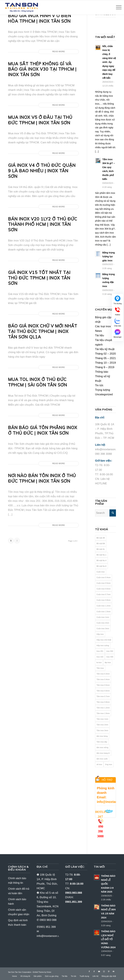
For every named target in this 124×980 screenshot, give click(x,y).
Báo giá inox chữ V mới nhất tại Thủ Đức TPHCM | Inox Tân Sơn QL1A (43, 331)
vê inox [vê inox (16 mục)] (99, 764)
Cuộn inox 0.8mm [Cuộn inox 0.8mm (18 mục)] (104, 600)
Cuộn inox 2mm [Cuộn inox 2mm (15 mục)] (103, 623)
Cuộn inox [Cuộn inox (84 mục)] (101, 572)
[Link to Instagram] (104, 971)
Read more (59, 51)
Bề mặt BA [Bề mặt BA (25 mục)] (101, 543)
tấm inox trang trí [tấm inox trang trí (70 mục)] (103, 753)
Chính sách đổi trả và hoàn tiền (19, 891)
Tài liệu (100, 335)
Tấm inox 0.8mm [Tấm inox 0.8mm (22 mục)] (103, 702)
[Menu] (117, 7)
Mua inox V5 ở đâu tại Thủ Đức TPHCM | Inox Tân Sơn (40, 120)
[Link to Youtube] (99, 971)
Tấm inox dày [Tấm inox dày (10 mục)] (102, 742)
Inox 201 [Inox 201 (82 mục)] (100, 651)
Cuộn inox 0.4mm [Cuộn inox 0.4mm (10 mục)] (104, 577)
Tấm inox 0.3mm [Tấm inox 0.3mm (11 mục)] (103, 674)
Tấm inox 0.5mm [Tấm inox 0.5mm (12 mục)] (103, 685)
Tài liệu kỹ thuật (105, 349)
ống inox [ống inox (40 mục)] (108, 764)
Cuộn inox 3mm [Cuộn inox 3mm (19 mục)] (103, 628)
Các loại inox (103, 326)
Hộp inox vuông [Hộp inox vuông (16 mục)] (103, 645)
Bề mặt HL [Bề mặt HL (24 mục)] (101, 549)
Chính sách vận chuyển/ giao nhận (19, 912)
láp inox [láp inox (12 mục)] (108, 662)
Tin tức (99, 385)
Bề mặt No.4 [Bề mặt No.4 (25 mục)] (101, 560)
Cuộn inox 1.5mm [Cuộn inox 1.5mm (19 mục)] (104, 612)
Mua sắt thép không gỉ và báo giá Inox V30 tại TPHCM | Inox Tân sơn (42, 69)
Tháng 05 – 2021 (106, 358)
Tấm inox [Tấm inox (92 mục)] (100, 668)
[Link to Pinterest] (109, 971)
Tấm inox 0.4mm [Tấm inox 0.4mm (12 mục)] (103, 679)
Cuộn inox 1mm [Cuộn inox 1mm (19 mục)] (103, 617)
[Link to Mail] (114, 971)
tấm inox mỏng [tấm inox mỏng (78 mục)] (102, 747)
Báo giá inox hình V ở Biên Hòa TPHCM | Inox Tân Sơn (40, 18)
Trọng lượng (103, 390)
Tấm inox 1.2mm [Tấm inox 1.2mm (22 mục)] (103, 708)
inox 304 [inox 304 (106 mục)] (110, 651)
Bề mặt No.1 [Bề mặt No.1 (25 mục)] (101, 555)
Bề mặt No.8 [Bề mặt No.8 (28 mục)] (101, 566)
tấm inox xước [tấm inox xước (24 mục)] (102, 759)
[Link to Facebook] (89, 971)
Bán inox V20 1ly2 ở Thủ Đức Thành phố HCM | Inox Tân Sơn (43, 224)
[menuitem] (14, 976)
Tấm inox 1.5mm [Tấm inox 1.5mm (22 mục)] (103, 713)
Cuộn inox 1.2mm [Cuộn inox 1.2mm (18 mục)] (104, 606)
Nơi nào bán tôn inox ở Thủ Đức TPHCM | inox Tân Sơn (42, 478)
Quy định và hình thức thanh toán (18, 923)
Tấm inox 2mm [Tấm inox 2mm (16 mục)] (102, 725)
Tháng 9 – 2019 (105, 367)
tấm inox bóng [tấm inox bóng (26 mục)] (102, 736)
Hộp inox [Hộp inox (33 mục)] (100, 634)
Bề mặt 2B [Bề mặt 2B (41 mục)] (101, 538)
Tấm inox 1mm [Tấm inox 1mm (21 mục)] (102, 719)
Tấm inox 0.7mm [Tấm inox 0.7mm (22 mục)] (103, 696)
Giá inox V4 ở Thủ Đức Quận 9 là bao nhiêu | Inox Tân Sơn (42, 171)
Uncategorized (104, 394)
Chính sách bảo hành (17, 902)
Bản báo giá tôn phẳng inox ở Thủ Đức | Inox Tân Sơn (43, 430)
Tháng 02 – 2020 (106, 354)
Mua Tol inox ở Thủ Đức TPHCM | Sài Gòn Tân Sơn (38, 382)
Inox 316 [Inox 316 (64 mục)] (100, 657)
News (99, 331)
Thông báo (102, 372)
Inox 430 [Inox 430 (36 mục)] (110, 657)
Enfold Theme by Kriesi (42, 972)
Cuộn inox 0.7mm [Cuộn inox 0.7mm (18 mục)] (104, 594)
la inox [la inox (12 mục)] (99, 662)
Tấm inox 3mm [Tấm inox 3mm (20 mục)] (102, 730)
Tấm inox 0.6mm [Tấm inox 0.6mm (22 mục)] (103, 691)
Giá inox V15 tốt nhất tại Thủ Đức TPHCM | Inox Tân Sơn (39, 278)
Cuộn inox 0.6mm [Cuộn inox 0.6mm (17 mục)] (104, 589)
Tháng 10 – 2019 (106, 363)
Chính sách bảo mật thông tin (17, 881)
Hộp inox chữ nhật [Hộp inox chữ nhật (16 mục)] (104, 640)
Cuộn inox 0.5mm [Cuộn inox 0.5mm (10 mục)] (104, 583)
